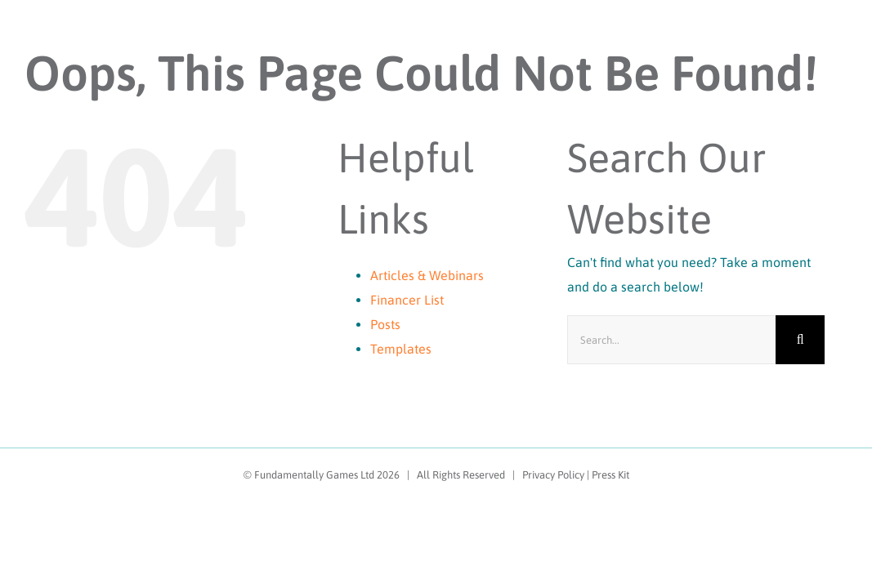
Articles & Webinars (427, 275)
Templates (401, 349)
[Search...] (672, 340)
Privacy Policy (553, 475)
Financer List (407, 300)
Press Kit (610, 475)
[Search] (800, 340)
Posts (385, 324)
